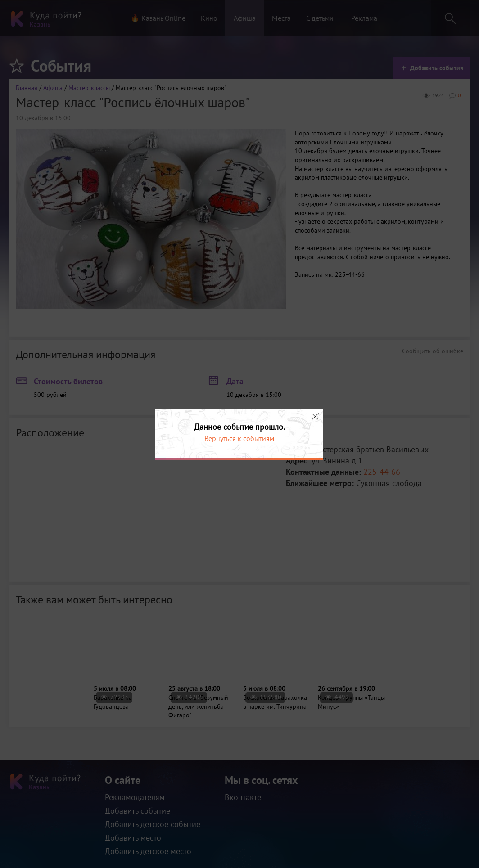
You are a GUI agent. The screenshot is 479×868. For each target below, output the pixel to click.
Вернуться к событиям (239, 438)
